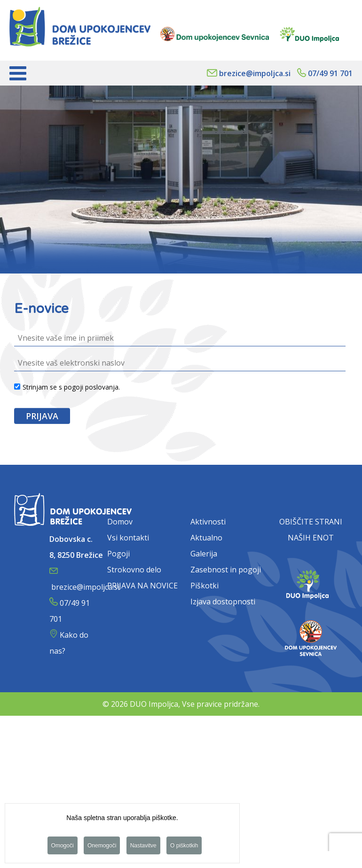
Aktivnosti (208, 522)
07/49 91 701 (330, 73)
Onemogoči (102, 846)
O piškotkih (184, 846)
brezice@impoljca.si (255, 73)
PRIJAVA (42, 416)
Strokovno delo (134, 570)
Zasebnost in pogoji (226, 570)
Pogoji (118, 554)
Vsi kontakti (128, 538)
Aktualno (206, 538)
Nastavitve (143, 846)
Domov (120, 522)
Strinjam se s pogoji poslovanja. (67, 387)
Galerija (204, 554)
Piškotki (205, 586)
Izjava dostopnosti (223, 602)
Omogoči (63, 846)
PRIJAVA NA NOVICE (142, 586)
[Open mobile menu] (18, 73)
